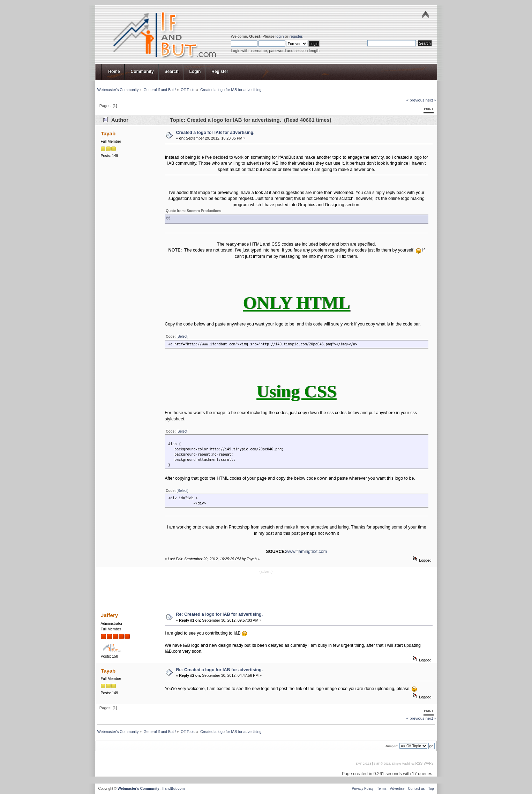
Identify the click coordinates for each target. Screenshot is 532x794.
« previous (415, 100)
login (280, 36)
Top (431, 789)
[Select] (182, 336)
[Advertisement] (266, 590)
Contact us (417, 789)
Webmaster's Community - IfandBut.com (151, 789)
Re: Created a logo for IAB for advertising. (219, 614)
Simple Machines (403, 764)
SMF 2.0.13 (364, 764)
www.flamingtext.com (306, 552)
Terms (382, 789)
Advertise (397, 789)
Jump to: (392, 746)
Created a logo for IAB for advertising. (215, 133)
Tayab (108, 133)
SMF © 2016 (382, 764)
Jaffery (109, 615)
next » (431, 100)
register (296, 36)
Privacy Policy (362, 789)
